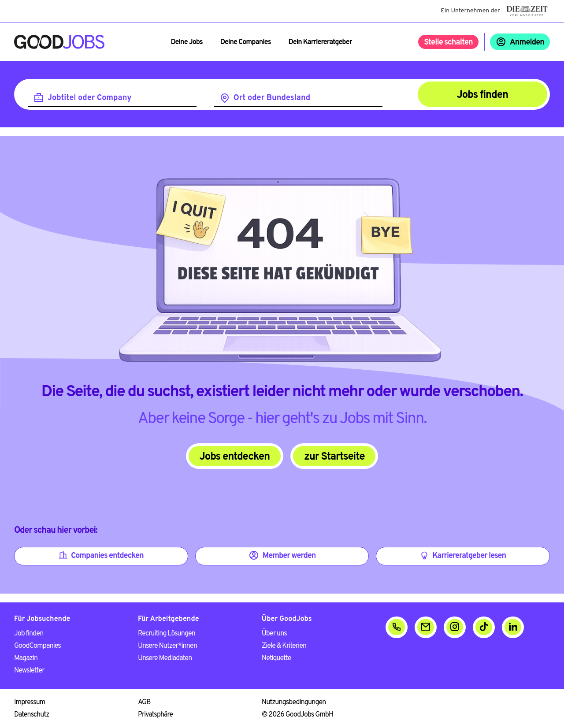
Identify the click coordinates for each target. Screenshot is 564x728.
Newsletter (29, 671)
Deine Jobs (186, 42)
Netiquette (276, 658)
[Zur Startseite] (59, 42)
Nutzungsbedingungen (294, 702)
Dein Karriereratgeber (320, 42)
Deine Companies (246, 42)
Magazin (26, 658)
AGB (144, 702)
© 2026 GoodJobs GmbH (297, 715)
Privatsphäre (155, 715)
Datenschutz (32, 715)
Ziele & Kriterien (284, 646)
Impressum (30, 702)
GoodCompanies (37, 646)
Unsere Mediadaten (165, 658)
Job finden (29, 634)
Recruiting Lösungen (167, 634)
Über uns (274, 634)
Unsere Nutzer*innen (167, 646)
